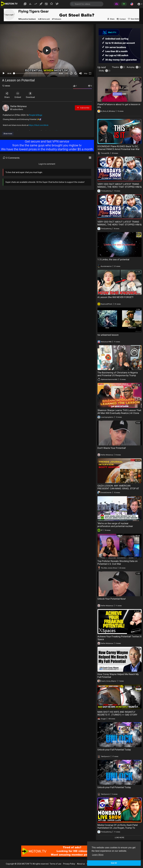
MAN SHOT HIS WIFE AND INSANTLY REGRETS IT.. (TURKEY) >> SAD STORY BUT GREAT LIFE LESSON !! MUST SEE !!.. (118, 715)
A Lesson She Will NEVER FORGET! (115, 297)
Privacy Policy (69, 864)
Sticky (102, 71)
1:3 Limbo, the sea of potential (113, 259)
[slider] (35, 73)
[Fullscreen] (90, 73)
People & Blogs (36, 115)
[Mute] (81, 73)
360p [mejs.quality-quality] (85, 73)
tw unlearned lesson (108, 335)
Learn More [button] (98, 855)
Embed (19, 95)
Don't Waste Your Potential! (112, 448)
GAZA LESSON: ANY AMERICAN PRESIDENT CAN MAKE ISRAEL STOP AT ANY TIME (118, 488)
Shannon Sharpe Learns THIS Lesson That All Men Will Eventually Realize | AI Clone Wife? (119, 413)
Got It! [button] (114, 863)
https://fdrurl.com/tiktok (39, 125)
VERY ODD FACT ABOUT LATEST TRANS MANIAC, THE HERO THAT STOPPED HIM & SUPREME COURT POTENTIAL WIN (120, 187)
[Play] (4, 73)
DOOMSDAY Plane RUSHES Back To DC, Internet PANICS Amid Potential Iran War (119, 148)
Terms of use (55, 864)
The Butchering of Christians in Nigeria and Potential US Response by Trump (118, 374)
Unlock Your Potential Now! (112, 599)
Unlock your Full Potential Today (114, 750)
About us (81, 864)
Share (7, 95)
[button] (132, 4)
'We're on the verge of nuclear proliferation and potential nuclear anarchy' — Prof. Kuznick (115, 526)
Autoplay (131, 67)
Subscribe (83, 108)
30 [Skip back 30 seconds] (71, 73)
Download (31, 95)
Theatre (115, 67)
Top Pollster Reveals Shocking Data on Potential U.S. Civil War (118, 562)
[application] (47, 50)
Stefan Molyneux (18, 106)
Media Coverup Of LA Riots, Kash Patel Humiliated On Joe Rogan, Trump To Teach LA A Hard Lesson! (118, 828)
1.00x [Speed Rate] (67, 73)
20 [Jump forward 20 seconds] (76, 73)
